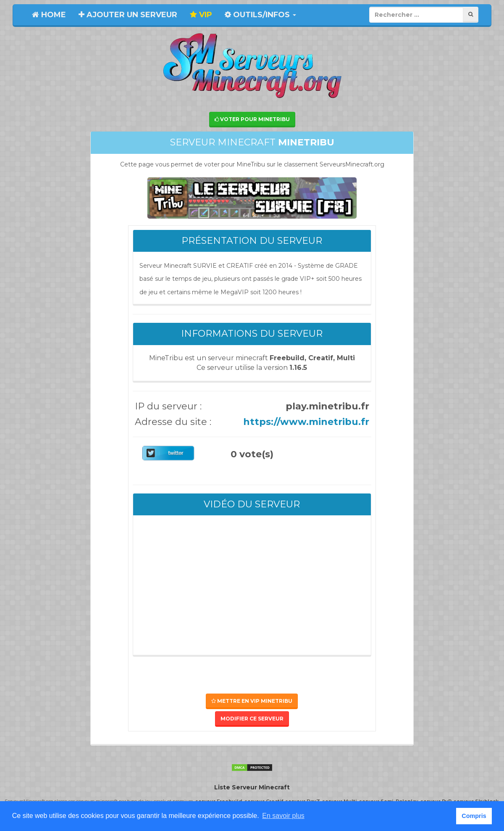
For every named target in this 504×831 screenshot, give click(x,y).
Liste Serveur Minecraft (252, 787)
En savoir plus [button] (283, 816)
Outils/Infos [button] (260, 15)
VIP (201, 15)
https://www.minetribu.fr (306, 422)
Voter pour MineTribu (252, 119)
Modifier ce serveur (252, 719)
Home (49, 15)
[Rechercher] (471, 15)
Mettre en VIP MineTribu (252, 701)
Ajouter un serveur (128, 15)
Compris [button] (474, 816)
